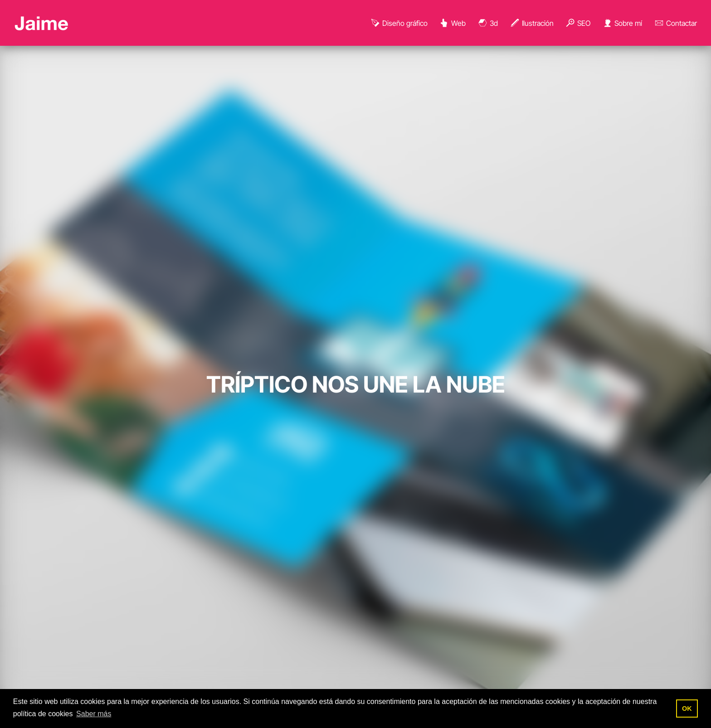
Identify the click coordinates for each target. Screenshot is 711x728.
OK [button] (687, 709)
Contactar (675, 23)
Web (452, 23)
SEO (578, 23)
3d (488, 23)
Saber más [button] (94, 714)
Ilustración (532, 23)
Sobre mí (622, 23)
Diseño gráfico (399, 23)
